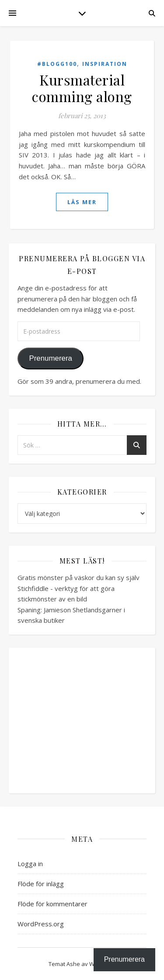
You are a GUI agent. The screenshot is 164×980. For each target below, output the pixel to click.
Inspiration (105, 64)
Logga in (30, 864)
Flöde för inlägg (41, 884)
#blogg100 (57, 64)
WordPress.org (41, 924)
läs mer (82, 202)
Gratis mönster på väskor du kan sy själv (79, 577)
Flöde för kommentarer (52, 904)
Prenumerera (50, 358)
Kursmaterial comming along (82, 88)
